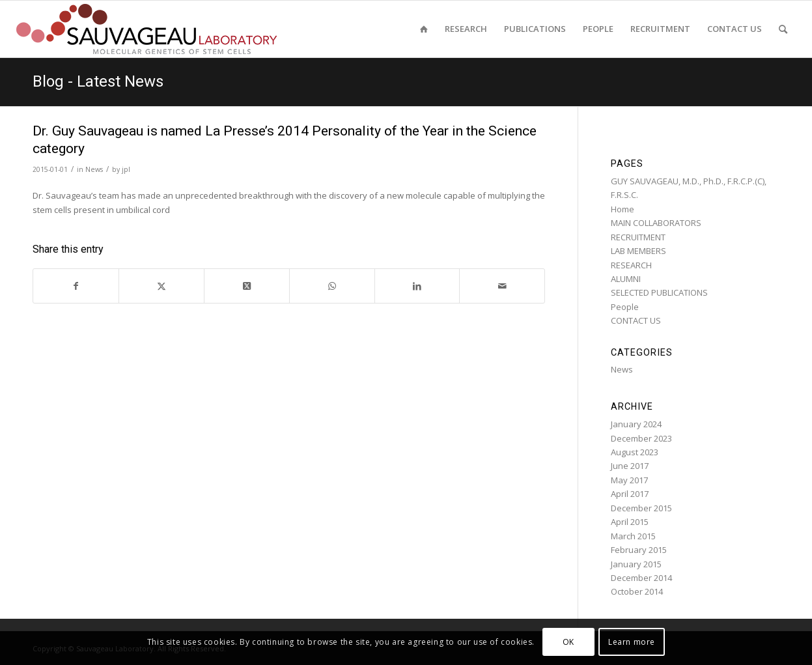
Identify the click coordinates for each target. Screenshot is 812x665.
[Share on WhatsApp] (332, 286)
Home (623, 209)
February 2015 (639, 550)
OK (568, 642)
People (625, 307)
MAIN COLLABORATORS (656, 223)
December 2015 (641, 508)
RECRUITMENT (638, 237)
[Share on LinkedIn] (417, 286)
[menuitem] (424, 29)
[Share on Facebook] (76, 286)
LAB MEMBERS (638, 251)
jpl (126, 169)
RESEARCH (631, 265)
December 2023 (641, 438)
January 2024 (636, 424)
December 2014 (641, 578)
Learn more (632, 642)
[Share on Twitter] (161, 286)
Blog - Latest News (98, 81)
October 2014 (637, 591)
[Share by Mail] (502, 286)
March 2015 (633, 536)
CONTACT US (636, 320)
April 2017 (630, 494)
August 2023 (635, 452)
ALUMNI (626, 279)
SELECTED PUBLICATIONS (659, 292)
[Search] (783, 29)
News (94, 169)
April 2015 (630, 522)
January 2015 (636, 564)
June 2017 (630, 466)
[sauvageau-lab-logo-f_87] (147, 29)
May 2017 (629, 480)
